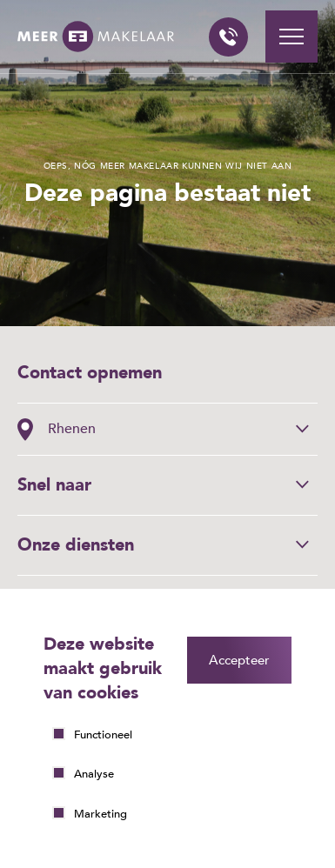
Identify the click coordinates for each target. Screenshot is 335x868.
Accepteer (239, 660)
